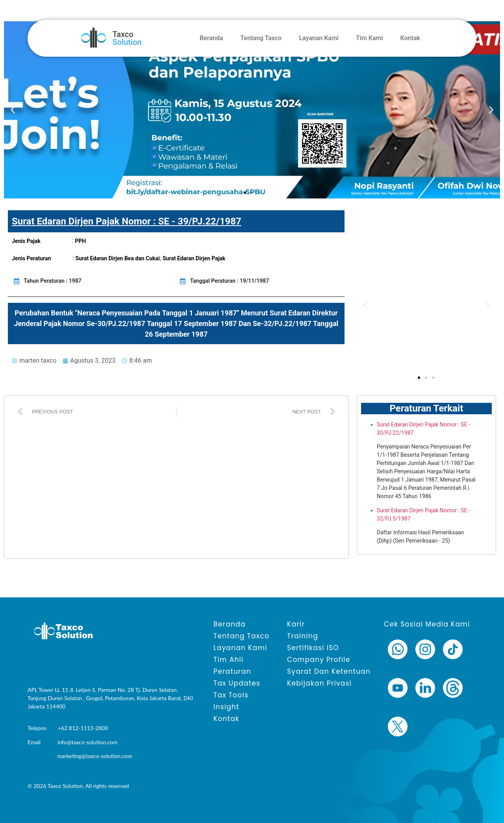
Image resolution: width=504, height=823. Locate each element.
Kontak (410, 38)
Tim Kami (370, 38)
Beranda (211, 38)
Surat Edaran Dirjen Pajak (194, 258)
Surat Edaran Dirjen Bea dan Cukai (118, 258)
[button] (13, 110)
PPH (80, 241)
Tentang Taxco (261, 38)
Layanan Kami (319, 38)
